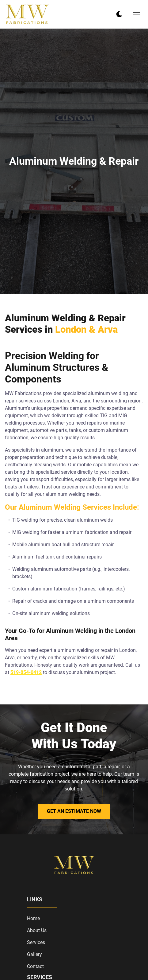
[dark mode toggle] (119, 14)
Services (36, 942)
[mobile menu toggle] (136, 14)
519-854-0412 (26, 672)
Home (33, 918)
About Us (37, 930)
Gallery (34, 954)
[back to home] (27, 14)
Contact (35, 966)
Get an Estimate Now (74, 811)
